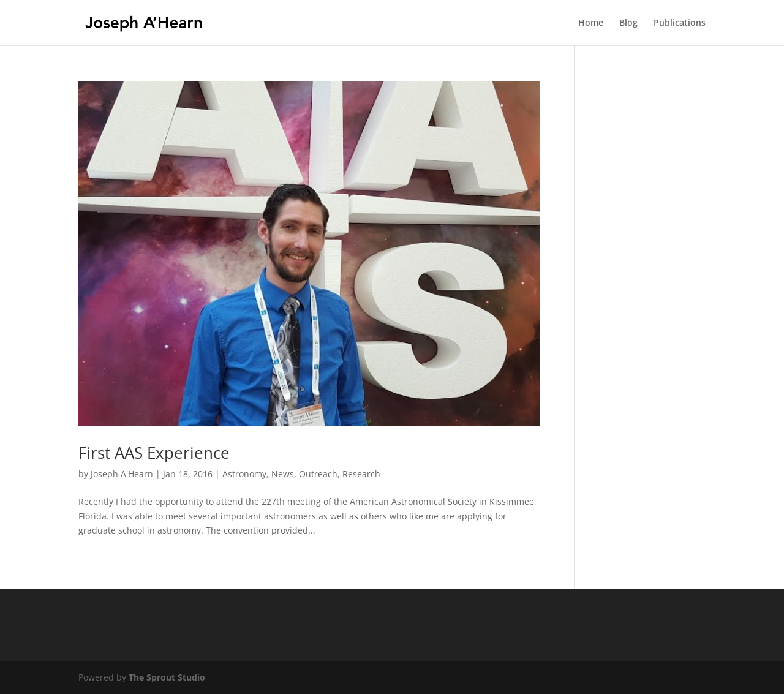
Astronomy (244, 474)
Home (591, 23)
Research (361, 474)
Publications (680, 23)
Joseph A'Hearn (122, 474)
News (283, 474)
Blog (628, 23)
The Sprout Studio (167, 677)
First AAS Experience (154, 453)
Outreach (318, 474)
